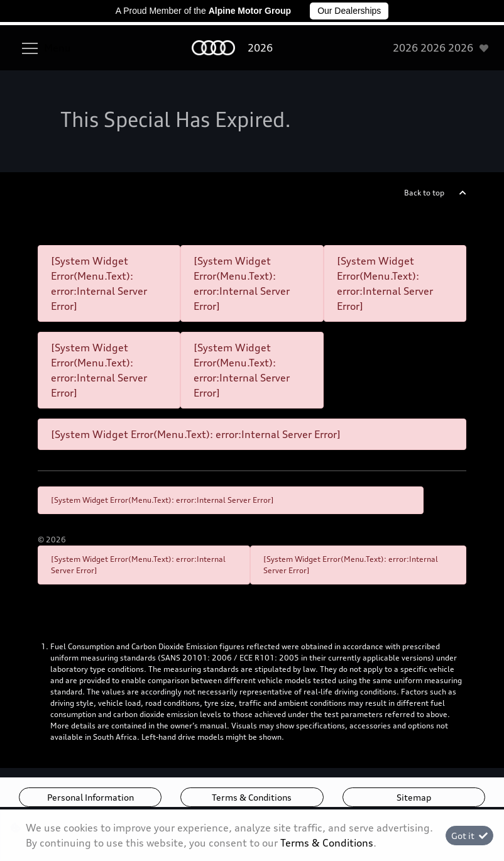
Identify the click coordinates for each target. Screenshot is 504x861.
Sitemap (414, 797)
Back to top (424, 193)
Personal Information (90, 797)
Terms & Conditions (252, 797)
